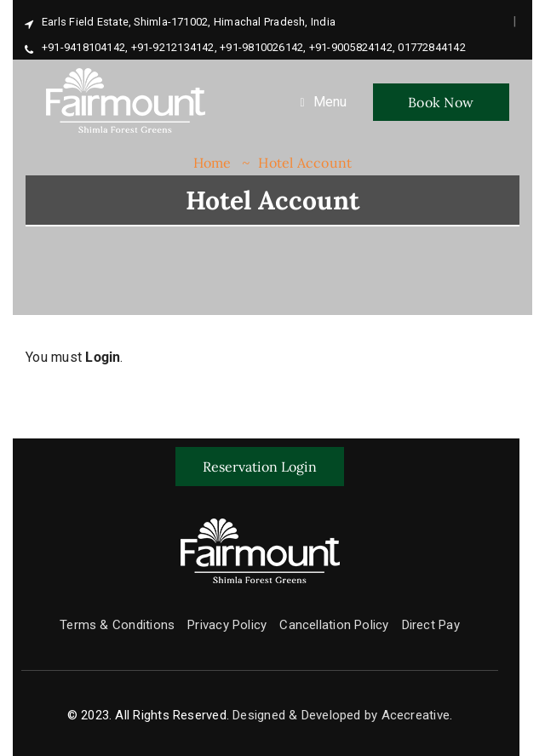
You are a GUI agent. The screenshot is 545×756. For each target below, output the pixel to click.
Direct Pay (431, 625)
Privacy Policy (227, 625)
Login (103, 357)
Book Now (441, 102)
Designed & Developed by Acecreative (341, 715)
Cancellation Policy (334, 625)
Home (212, 163)
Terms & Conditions (117, 625)
